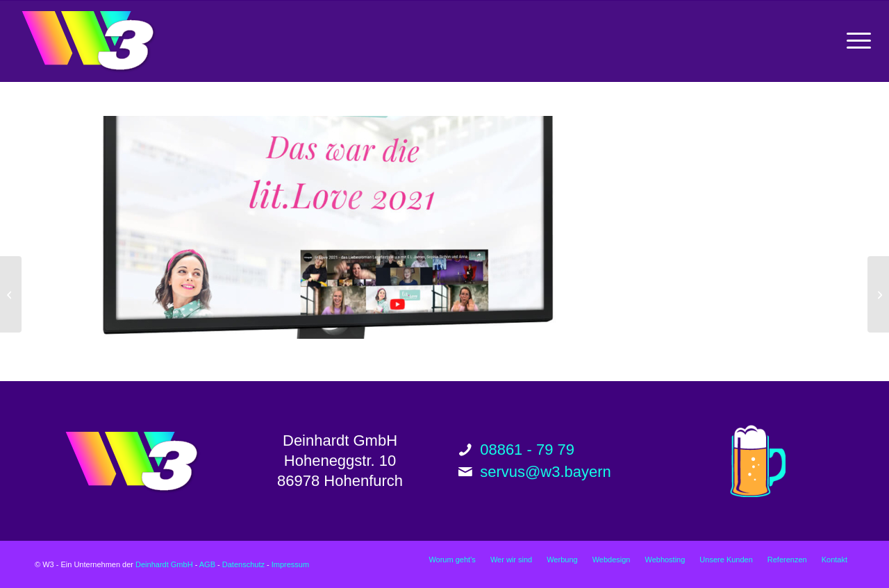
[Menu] (854, 41)
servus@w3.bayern (546, 472)
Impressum (290, 564)
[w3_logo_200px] (88, 41)
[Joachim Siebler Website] (11, 294)
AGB (207, 564)
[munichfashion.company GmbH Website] (878, 294)
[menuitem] (854, 41)
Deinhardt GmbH (164, 564)
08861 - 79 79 (527, 450)
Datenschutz (243, 564)
